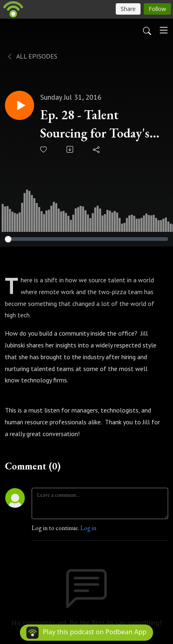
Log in (88, 528)
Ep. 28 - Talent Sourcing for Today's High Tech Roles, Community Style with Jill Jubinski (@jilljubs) (95, 124)
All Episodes (32, 56)
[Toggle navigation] (164, 30)
